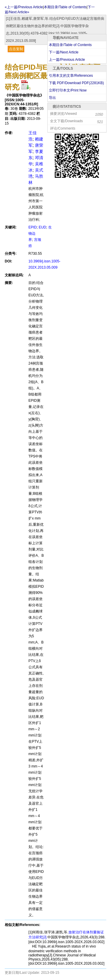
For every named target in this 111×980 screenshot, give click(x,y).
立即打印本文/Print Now (68, 90)
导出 (52, 98)
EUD (42, 227)
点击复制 (16, 49)
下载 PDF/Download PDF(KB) (76, 83)
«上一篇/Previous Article (24, 7)
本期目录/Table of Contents (70, 45)
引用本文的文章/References (71, 76)
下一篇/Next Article (64, 52)
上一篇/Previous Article (67, 60)
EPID (33, 227)
